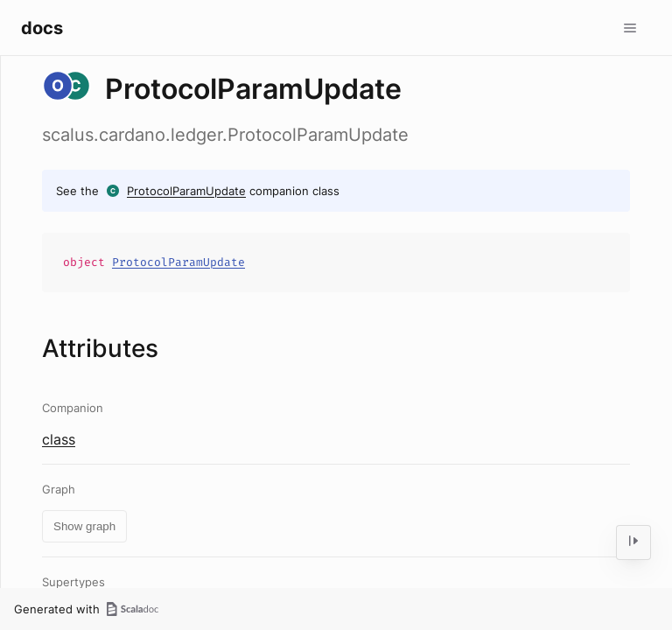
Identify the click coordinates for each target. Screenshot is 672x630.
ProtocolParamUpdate (186, 191)
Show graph (84, 526)
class (59, 439)
